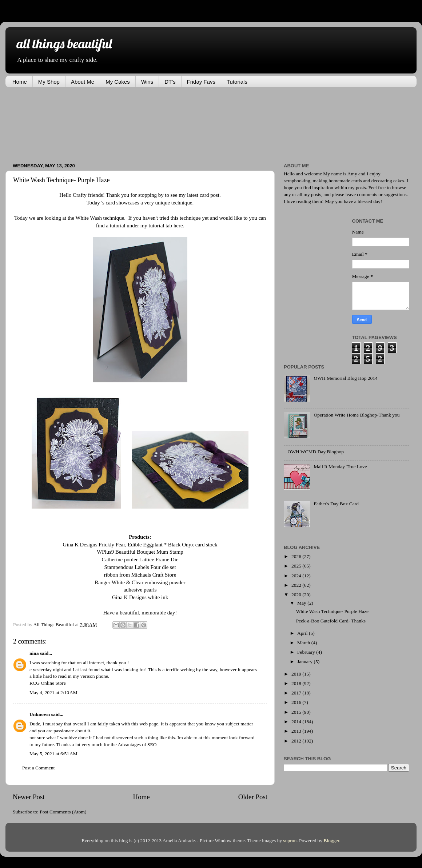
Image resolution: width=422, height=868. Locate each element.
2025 (297, 566)
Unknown (40, 714)
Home (20, 82)
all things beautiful (64, 43)
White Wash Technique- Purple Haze (332, 611)
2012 (297, 741)
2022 (297, 585)
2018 (297, 683)
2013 (297, 731)
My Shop (49, 82)
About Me (83, 82)
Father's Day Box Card (336, 504)
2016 (297, 702)
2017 (297, 693)
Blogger (332, 841)
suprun (290, 841)
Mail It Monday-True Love (340, 467)
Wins (147, 82)
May (302, 603)
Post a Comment (38, 768)
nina (34, 653)
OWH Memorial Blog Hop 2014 (345, 378)
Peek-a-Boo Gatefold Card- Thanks (331, 621)
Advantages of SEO (137, 744)
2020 (297, 595)
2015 (297, 712)
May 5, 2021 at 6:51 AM (53, 754)
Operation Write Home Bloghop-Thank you (357, 415)
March (304, 643)
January (305, 662)
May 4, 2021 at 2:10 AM (53, 692)
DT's (170, 82)
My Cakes (118, 82)
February (307, 652)
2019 (297, 674)
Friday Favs (201, 82)
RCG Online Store (48, 683)
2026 (297, 556)
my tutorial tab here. (162, 226)
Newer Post (29, 797)
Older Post (253, 797)
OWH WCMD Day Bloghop (316, 452)
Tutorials (237, 82)
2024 (297, 576)
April (303, 633)
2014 (297, 722)
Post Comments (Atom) (63, 812)
